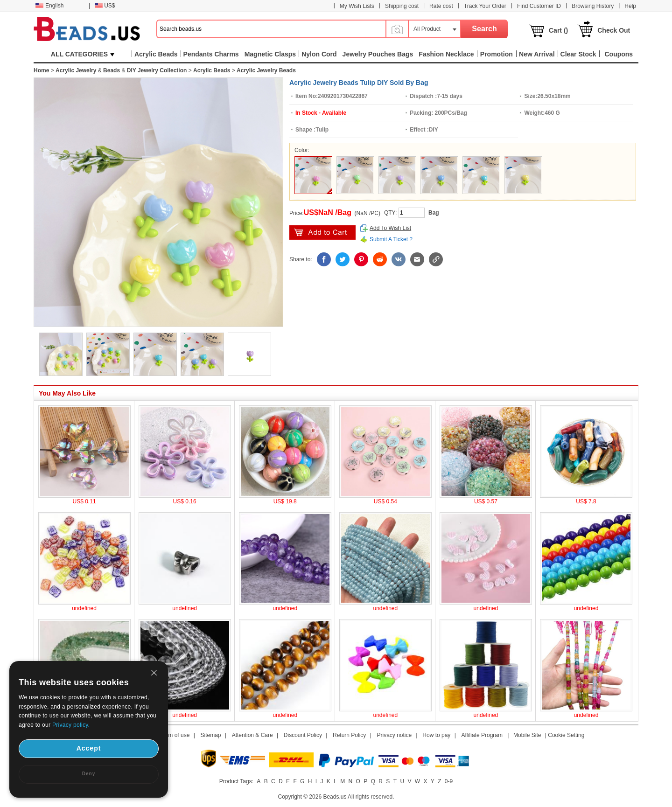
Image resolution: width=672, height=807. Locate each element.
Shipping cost (402, 6)
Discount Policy (303, 735)
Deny (89, 774)
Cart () (558, 30)
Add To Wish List (390, 228)
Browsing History (593, 6)
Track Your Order (485, 6)
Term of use (175, 735)
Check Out (614, 30)
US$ (105, 6)
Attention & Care (252, 735)
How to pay (436, 735)
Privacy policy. (71, 725)
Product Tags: (236, 781)
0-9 (449, 781)
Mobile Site (527, 735)
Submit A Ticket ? (391, 239)
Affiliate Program (482, 735)
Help (630, 6)
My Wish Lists (357, 6)
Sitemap (211, 735)
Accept (89, 748)
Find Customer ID (539, 6)
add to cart (322, 233)
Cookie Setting (566, 735)
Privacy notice (395, 735)
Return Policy (349, 735)
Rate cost (441, 6)
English (49, 6)
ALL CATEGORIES (83, 54)
